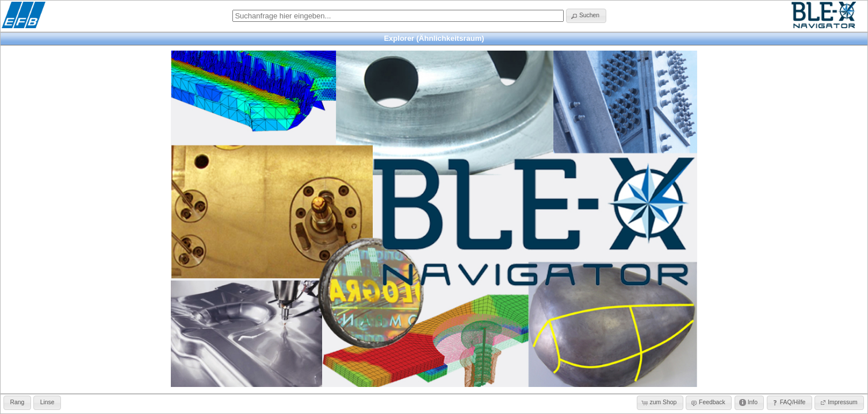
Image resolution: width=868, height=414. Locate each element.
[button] (586, 16)
